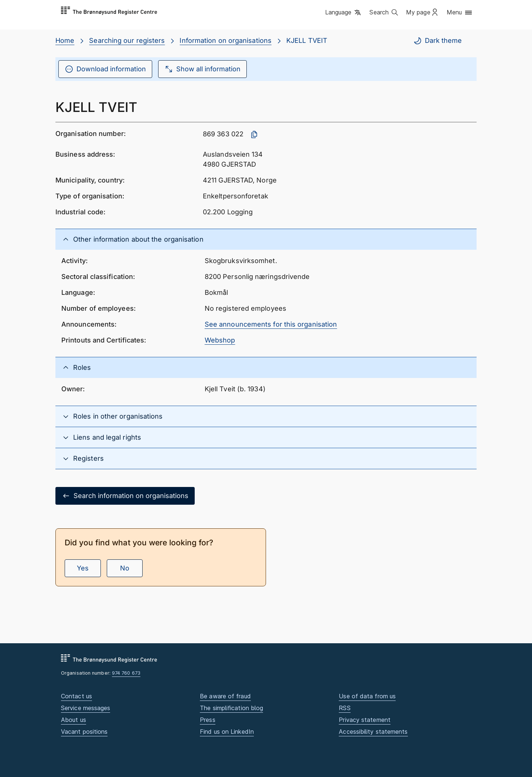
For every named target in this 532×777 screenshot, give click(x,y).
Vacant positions (84, 732)
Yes (83, 568)
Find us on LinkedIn (227, 732)
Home (65, 40)
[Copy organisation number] (254, 134)
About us (74, 720)
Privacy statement (365, 720)
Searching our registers (127, 40)
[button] (344, 13)
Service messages (86, 708)
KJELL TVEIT (307, 40)
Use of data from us (367, 696)
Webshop (220, 340)
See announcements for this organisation (271, 324)
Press (207, 720)
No (125, 568)
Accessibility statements (373, 732)
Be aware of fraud (225, 696)
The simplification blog (231, 708)
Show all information (202, 69)
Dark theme (437, 41)
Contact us (76, 696)
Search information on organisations (125, 496)
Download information (105, 69)
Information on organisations (226, 40)
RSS (345, 708)
